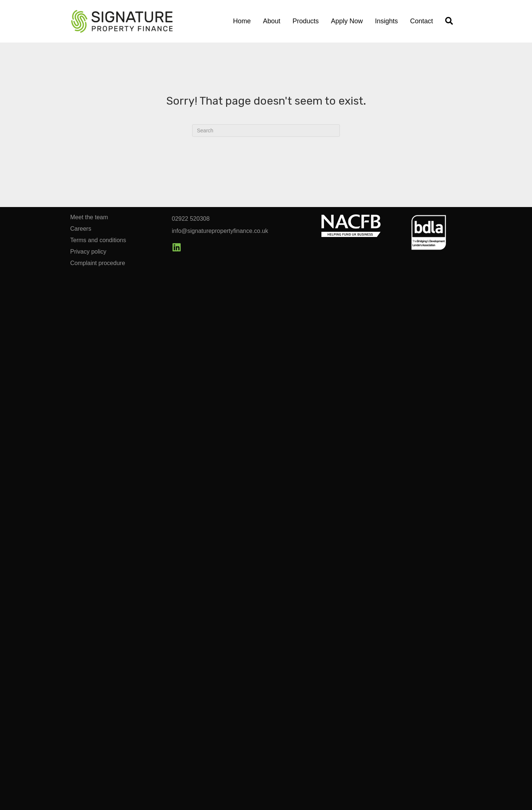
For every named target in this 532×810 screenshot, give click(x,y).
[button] (176, 247)
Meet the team (89, 217)
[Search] (266, 131)
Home (242, 21)
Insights (386, 21)
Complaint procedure (98, 263)
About (272, 21)
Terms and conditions (98, 240)
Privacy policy (88, 252)
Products (306, 21)
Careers (81, 229)
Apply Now (347, 21)
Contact (422, 21)
